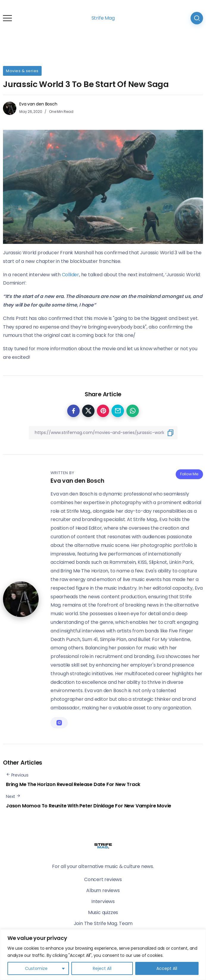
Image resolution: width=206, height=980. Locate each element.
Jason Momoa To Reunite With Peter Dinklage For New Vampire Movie (89, 806)
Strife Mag (103, 18)
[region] (103, 955)
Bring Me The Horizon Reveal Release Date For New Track (73, 784)
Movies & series (22, 71)
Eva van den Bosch (38, 104)
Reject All (102, 968)
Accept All (167, 968)
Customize (36, 968)
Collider (70, 275)
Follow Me (189, 474)
